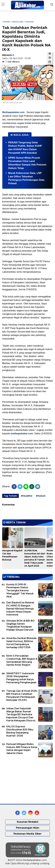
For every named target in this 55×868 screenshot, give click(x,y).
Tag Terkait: (10, 496)
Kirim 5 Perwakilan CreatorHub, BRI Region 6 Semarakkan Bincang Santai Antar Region (22, 660)
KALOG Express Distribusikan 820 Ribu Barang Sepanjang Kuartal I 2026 (20, 731)
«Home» (6, 22)
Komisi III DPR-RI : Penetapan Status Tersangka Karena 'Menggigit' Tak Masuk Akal (20, 591)
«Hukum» (29, 22)
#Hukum (41, 496)
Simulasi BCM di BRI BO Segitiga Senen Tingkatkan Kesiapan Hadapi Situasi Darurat (20, 625)
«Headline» (18, 22)
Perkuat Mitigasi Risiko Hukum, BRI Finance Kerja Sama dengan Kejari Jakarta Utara (22, 749)
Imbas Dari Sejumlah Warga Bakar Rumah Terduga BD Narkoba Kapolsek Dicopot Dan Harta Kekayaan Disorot (21, 715)
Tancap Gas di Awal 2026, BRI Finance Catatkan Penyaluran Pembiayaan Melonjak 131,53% (22, 695)
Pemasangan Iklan (28, 828)
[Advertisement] (24, 781)
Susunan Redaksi (27, 822)
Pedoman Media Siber (27, 834)
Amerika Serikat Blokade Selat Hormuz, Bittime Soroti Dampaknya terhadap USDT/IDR (21, 643)
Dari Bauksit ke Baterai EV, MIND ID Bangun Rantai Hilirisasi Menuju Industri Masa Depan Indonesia (20, 609)
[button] (50, 62)
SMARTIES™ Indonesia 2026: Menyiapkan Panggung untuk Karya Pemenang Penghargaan (21, 678)
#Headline (27, 496)
